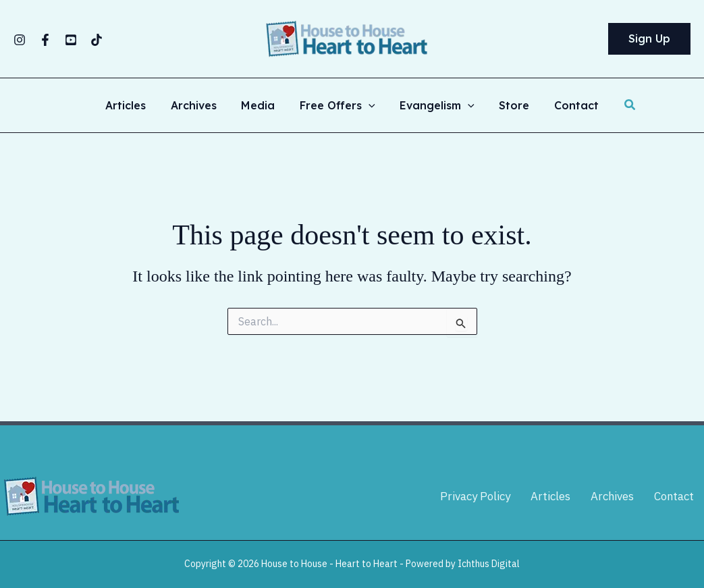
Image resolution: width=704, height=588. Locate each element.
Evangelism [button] (434, 105)
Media (261, 105)
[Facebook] (45, 40)
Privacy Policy (474, 496)
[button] (649, 39)
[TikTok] (97, 40)
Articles (135, 105)
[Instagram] (20, 40)
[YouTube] (71, 40)
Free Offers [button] (337, 105)
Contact (567, 105)
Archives (200, 105)
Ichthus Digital (489, 564)
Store (508, 105)
